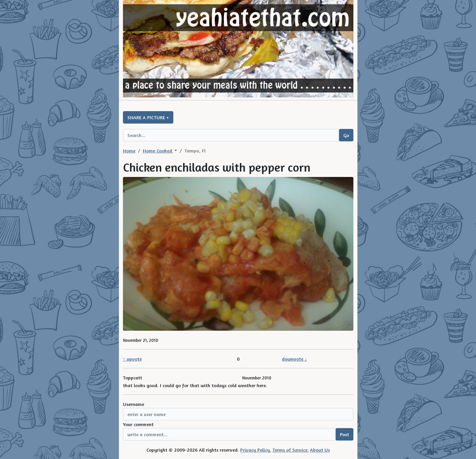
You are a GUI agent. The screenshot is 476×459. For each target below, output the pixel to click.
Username (134, 404)
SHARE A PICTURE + (148, 117)
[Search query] (231, 135)
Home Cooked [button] (158, 151)
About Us (320, 450)
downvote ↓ (294, 359)
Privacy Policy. (256, 450)
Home (129, 151)
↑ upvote (132, 359)
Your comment (138, 424)
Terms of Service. (291, 450)
